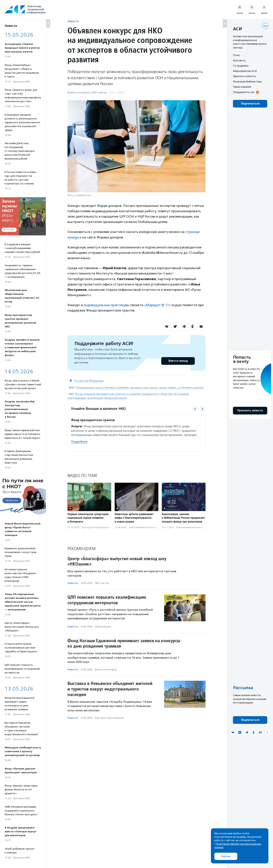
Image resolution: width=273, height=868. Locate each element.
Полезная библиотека (247, 81)
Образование (103, 626)
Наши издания (242, 87)
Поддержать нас (244, 92)
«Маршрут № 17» (158, 305)
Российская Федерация (89, 380)
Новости (73, 21)
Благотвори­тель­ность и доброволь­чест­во (153, 527)
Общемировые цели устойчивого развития (102, 387)
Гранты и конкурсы (79, 92)
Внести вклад (178, 360)
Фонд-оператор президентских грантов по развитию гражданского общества (124, 393)
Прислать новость (244, 76)
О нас (236, 55)
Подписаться (250, 104)
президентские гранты (144, 387)
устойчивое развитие (191, 387)
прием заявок (168, 387)
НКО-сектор (99, 92)
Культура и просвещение (96, 527)
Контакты (239, 60)
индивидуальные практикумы (107, 305)
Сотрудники (241, 66)
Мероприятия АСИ (245, 71)
